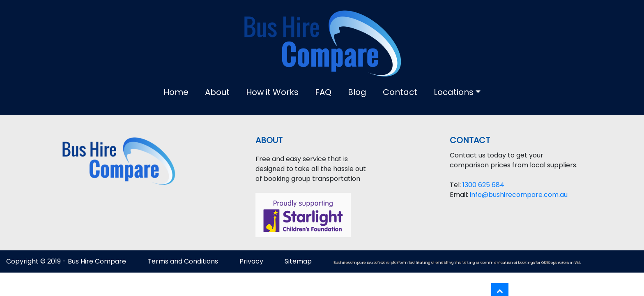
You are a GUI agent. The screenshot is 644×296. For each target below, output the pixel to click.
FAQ (323, 92)
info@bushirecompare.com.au (519, 195)
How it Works (272, 92)
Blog (357, 92)
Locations (454, 92)
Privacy (251, 261)
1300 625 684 (483, 185)
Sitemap (299, 261)
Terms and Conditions (183, 261)
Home (176, 92)
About (217, 92)
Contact (400, 92)
